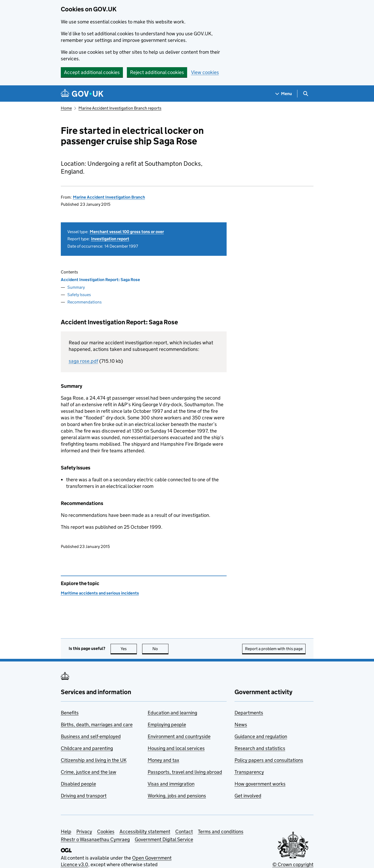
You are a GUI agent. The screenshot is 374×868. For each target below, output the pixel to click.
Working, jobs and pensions (177, 796)
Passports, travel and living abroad (185, 772)
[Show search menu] (305, 94)
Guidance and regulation (261, 736)
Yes (129, 649)
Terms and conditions (221, 832)
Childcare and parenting (87, 748)
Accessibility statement (145, 832)
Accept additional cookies (92, 72)
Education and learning (172, 713)
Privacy (84, 832)
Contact (184, 832)
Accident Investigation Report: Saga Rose (100, 280)
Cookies (106, 832)
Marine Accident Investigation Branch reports (120, 108)
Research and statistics (260, 748)
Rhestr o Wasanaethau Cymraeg (95, 839)
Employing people (167, 725)
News (241, 725)
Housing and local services (176, 748)
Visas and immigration (171, 784)
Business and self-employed (91, 736)
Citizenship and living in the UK (94, 760)
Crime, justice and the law (89, 772)
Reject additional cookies (157, 72)
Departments (249, 713)
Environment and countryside (179, 736)
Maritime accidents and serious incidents (100, 593)
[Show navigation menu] (284, 94)
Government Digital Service (164, 839)
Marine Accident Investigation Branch (109, 197)
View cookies (205, 72)
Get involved (248, 796)
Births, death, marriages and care (97, 725)
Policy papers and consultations (269, 760)
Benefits (70, 713)
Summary (76, 287)
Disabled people (78, 784)
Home (66, 108)
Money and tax (163, 760)
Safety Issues (79, 295)
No (160, 649)
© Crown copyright (293, 864)
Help (66, 832)
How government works (260, 784)
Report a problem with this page (274, 649)
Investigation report (110, 239)
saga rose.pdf (83, 361)
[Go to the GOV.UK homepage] (82, 94)
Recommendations (84, 302)
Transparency (249, 772)
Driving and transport (84, 796)
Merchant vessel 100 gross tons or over (127, 232)
